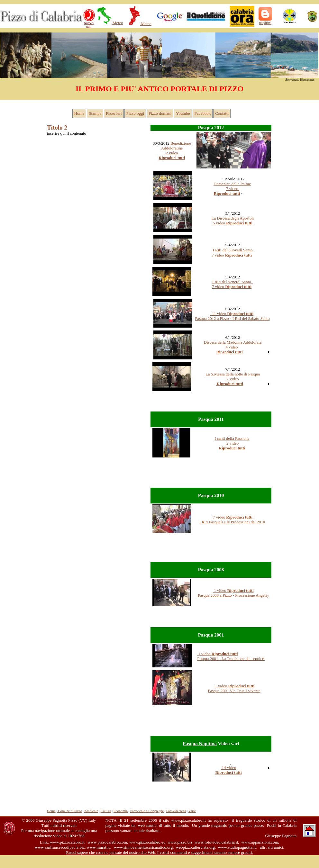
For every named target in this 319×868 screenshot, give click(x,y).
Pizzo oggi (135, 113)
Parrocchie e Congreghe (147, 811)
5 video (219, 223)
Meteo (117, 23)
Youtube (183, 113)
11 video (232, 314)
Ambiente (91, 811)
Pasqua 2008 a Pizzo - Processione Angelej (233, 595)
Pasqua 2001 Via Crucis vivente (234, 691)
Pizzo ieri (114, 113)
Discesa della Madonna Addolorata (233, 342)
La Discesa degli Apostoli (233, 218)
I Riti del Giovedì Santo (232, 250)
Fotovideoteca (176, 811)
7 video (233, 189)
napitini (265, 23)
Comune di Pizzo (69, 811)
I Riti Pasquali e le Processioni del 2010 (232, 522)
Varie (192, 811)
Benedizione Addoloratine (176, 146)
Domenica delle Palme (232, 184)
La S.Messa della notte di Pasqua (233, 374)
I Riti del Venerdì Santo (232, 282)
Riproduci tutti (227, 194)
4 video (232, 347)
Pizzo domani (160, 113)
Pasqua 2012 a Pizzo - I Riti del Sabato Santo (232, 319)
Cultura (106, 811)
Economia (121, 811)
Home (79, 113)
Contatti (222, 113)
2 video (232, 443)
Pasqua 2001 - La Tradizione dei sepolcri (231, 659)
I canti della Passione (232, 439)
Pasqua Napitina (200, 744)
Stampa (95, 113)
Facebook (203, 113)
